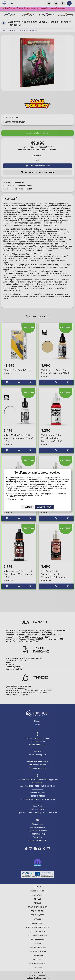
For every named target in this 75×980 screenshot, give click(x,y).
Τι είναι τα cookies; (16, 499)
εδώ (12, 496)
